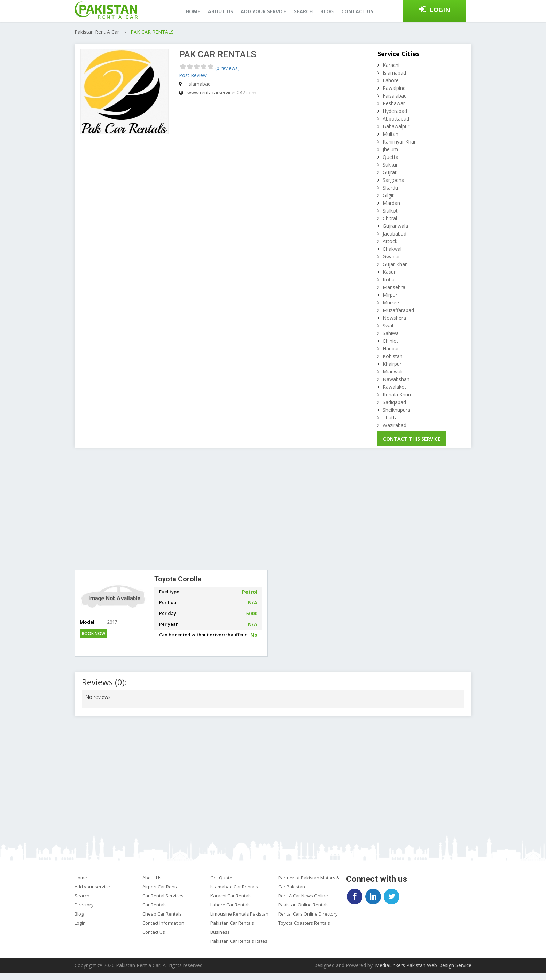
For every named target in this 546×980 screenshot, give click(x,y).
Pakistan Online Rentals (303, 905)
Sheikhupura (396, 410)
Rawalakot (395, 387)
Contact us (357, 11)
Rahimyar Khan (400, 142)
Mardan (391, 203)
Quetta (391, 157)
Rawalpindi (395, 88)
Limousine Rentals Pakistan (239, 914)
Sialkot (390, 211)
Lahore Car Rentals (231, 905)
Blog (327, 11)
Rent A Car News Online (303, 896)
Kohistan (393, 356)
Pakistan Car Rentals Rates (239, 941)
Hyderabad (395, 111)
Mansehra (394, 287)
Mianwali (393, 372)
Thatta (390, 418)
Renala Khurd (398, 395)
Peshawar (394, 103)
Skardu (390, 188)
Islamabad (394, 73)
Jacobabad (395, 234)
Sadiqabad (394, 402)
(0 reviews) (227, 68)
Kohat (389, 280)
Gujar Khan (395, 264)
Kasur (389, 272)
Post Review (193, 75)
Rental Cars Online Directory (308, 914)
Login (440, 10)
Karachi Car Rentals (231, 896)
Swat (388, 326)
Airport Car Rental (161, 887)
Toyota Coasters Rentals (304, 923)
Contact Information (163, 923)
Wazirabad (395, 425)
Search (303, 11)
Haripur (391, 349)
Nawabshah (396, 379)
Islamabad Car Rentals (234, 887)
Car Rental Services (163, 896)
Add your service (263, 11)
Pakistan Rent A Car (97, 32)
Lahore (391, 80)
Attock (390, 241)
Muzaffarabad (398, 310)
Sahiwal (391, 333)
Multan (391, 134)
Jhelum (390, 149)
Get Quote (221, 878)
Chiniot (391, 341)
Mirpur (390, 295)
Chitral (390, 218)
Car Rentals (155, 905)
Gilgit (388, 195)
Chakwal (392, 249)
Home (193, 11)
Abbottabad (396, 119)
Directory (84, 905)
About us (220, 11)
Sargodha (393, 180)
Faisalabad (395, 96)
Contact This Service (412, 439)
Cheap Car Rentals (162, 914)
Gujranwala (395, 226)
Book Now (93, 634)
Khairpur (392, 364)
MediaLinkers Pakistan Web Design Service (423, 965)
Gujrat (390, 172)
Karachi (391, 65)
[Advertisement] (273, 509)
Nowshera (394, 318)
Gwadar (391, 257)
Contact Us (154, 932)
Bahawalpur (396, 126)
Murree (391, 303)
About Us (152, 878)
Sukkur (390, 165)
